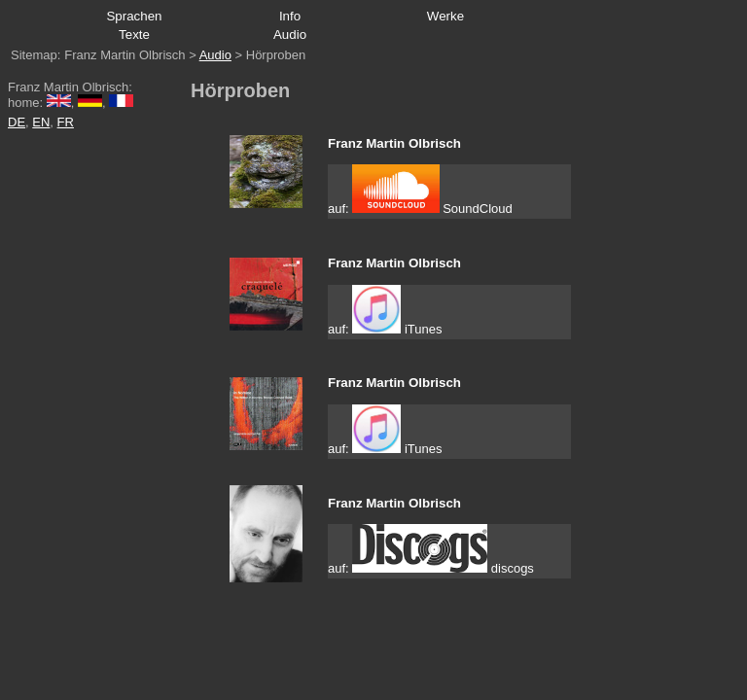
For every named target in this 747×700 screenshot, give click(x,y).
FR (66, 122)
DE (17, 122)
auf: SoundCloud (420, 190)
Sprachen (134, 16)
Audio (215, 55)
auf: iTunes (385, 311)
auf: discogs (431, 550)
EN (41, 122)
